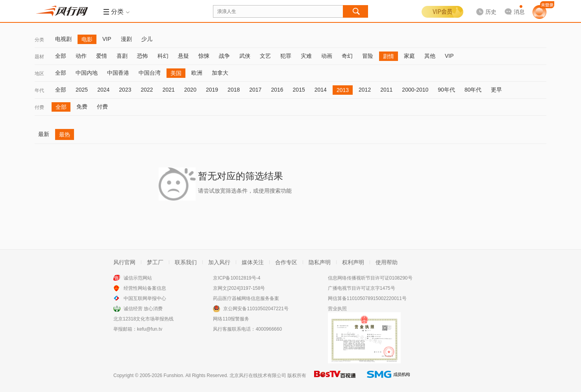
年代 (39, 90)
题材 (39, 57)
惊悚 (204, 56)
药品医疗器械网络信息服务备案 (246, 298)
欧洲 (197, 73)
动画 (327, 56)
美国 (176, 73)
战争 (224, 56)
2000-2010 (415, 90)
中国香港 (118, 73)
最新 (44, 134)
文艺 (265, 56)
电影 (87, 39)
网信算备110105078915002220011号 (367, 298)
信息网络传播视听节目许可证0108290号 (370, 278)
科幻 (163, 56)
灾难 (306, 56)
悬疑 (183, 56)
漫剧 (126, 39)
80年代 (473, 90)
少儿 (147, 39)
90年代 (446, 90)
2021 (169, 90)
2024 (103, 90)
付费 (39, 107)
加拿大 (220, 73)
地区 (39, 74)
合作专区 (286, 262)
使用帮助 (387, 262)
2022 (147, 90)
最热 (65, 134)
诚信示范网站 (138, 278)
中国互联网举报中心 (145, 298)
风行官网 (124, 262)
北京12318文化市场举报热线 (143, 319)
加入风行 (219, 262)
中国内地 (87, 73)
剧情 (389, 56)
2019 (212, 90)
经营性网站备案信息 (145, 288)
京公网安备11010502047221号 (256, 309)
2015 (299, 90)
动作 (81, 56)
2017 (255, 90)
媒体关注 (253, 262)
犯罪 (286, 56)
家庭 (409, 56)
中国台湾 (150, 73)
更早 (496, 90)
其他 (430, 56)
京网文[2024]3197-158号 (239, 288)
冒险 (368, 56)
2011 (386, 90)
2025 (82, 90)
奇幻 (347, 56)
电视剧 (63, 39)
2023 (125, 90)
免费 (82, 107)
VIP (107, 39)
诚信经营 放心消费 (143, 309)
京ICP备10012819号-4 (237, 278)
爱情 (102, 56)
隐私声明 (320, 262)
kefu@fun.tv (150, 329)
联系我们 (186, 262)
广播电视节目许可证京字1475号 (362, 288)
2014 (321, 90)
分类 (39, 40)
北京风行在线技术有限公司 (258, 375)
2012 (365, 90)
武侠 (245, 56)
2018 (234, 90)
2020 (190, 90)
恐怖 (142, 56)
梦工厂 (155, 262)
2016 (277, 90)
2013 (343, 90)
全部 (61, 56)
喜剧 (122, 56)
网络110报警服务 (231, 319)
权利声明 (353, 262)
